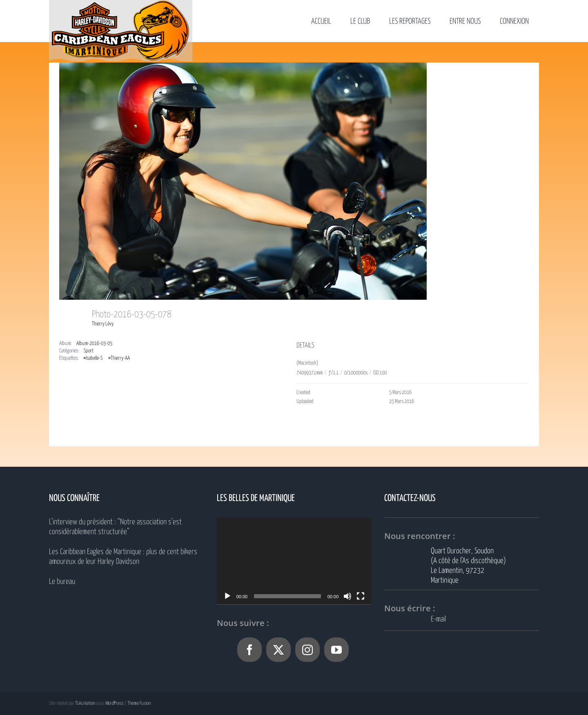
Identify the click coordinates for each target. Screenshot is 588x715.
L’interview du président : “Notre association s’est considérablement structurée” (115, 527)
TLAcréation (85, 703)
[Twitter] (278, 650)
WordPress (115, 703)
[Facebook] (249, 650)
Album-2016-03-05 (94, 344)
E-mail (438, 619)
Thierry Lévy (103, 324)
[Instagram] (307, 650)
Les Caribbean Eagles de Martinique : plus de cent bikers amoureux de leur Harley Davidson (123, 557)
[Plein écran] (361, 596)
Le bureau (62, 582)
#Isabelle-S (93, 358)
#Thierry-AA (119, 358)
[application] (294, 561)
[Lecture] (227, 596)
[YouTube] (336, 650)
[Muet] (347, 596)
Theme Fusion (139, 703)
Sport (89, 351)
